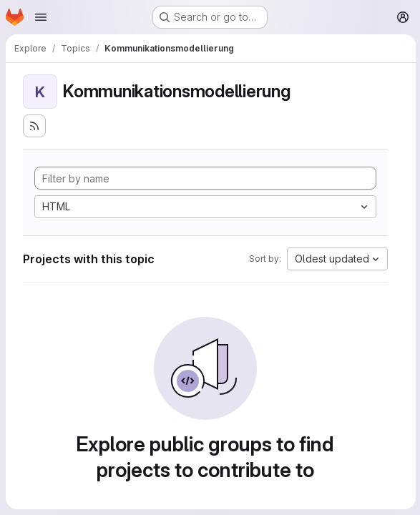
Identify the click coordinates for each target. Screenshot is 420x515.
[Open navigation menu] (41, 17)
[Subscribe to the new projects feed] (34, 126)
